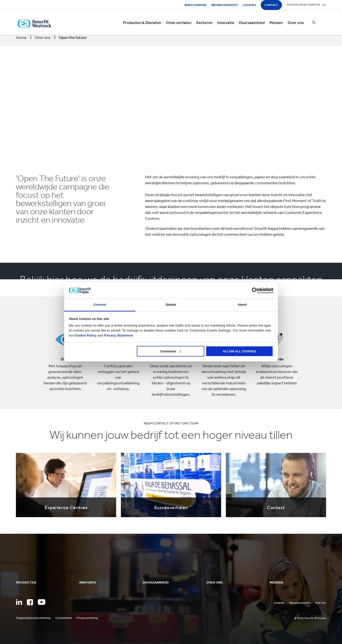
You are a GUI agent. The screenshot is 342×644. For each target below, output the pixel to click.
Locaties (249, 5)
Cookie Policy (85, 335)
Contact (271, 5)
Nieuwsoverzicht (225, 5)
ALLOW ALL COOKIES (240, 351)
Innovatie (226, 23)
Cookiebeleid (64, 618)
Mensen (276, 23)
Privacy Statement (118, 335)
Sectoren (204, 23)
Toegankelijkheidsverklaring (33, 618)
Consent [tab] (100, 305)
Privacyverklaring (87, 618)
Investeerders (196, 5)
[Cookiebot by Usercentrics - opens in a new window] (252, 290)
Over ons (296, 23)
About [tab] (242, 305)
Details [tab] (171, 305)
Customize (171, 351)
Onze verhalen (179, 23)
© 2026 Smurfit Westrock (310, 618)
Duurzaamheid (252, 23)
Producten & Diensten (142, 23)
